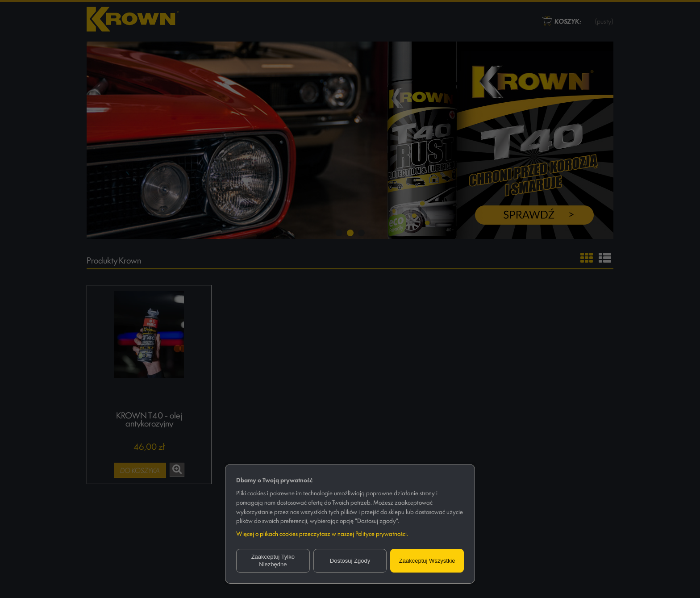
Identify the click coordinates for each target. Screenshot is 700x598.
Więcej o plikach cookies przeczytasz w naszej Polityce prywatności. (322, 533)
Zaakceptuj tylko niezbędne (273, 561)
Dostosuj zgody (350, 561)
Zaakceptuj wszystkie (427, 561)
